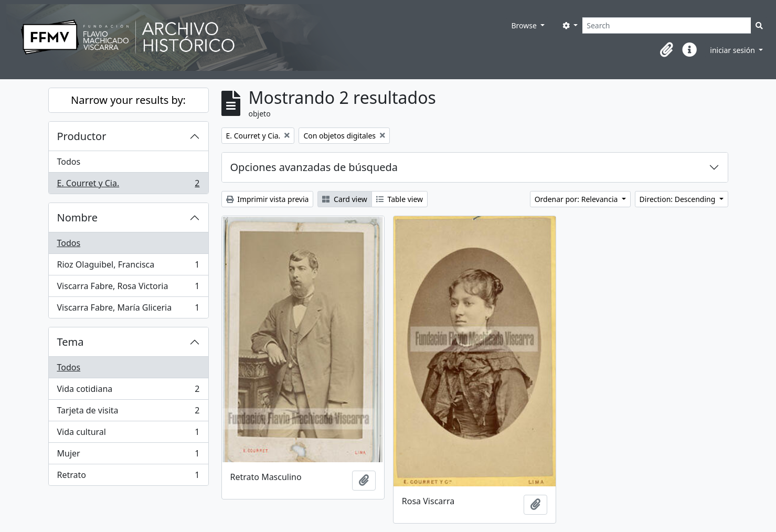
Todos (69, 162)
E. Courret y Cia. (128, 185)
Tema (71, 342)
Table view (400, 199)
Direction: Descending (678, 199)
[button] (666, 50)
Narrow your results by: (128, 100)
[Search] (667, 25)
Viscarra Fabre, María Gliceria (128, 310)
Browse (525, 25)
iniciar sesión (733, 50)
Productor (82, 136)
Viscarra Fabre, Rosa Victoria (128, 288)
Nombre (77, 217)
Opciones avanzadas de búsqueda (314, 167)
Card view (344, 199)
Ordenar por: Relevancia (577, 199)
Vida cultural (128, 434)
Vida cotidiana (128, 391)
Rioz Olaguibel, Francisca (128, 267)
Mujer (128, 456)
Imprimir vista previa (268, 199)
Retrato (128, 477)
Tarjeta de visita (128, 413)
